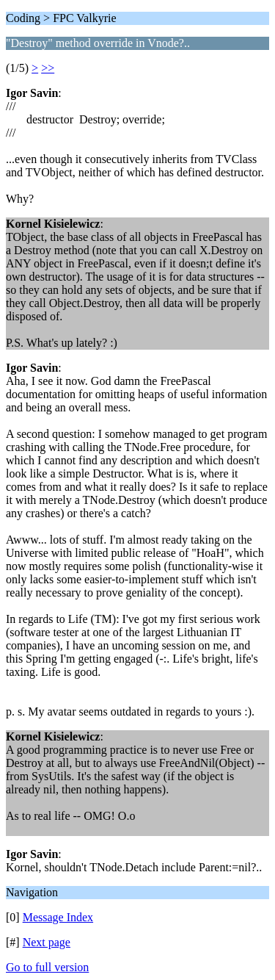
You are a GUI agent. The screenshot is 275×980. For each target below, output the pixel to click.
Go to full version (47, 967)
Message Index (58, 917)
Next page (47, 942)
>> (48, 68)
